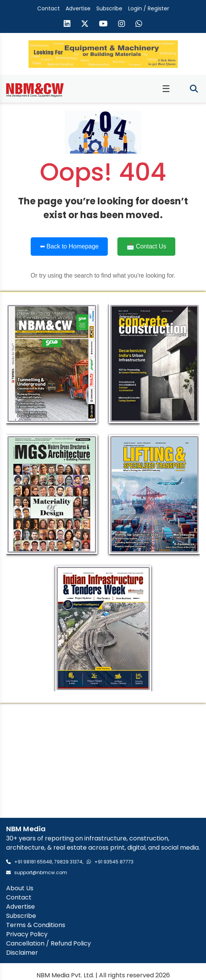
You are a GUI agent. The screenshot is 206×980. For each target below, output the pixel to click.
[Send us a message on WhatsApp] (139, 25)
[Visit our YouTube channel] (103, 25)
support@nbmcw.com (41, 872)
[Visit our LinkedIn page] (67, 25)
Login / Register (149, 8)
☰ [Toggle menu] (166, 89)
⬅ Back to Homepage (69, 246)
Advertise (78, 8)
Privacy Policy (27, 934)
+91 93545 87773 (114, 862)
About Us (20, 888)
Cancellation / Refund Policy (49, 943)
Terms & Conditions (36, 925)
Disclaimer (22, 953)
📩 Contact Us (147, 246)
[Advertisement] (103, 760)
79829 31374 (68, 862)
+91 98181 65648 (33, 862)
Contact (49, 8)
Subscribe (109, 8)
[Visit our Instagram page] (122, 25)
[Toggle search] (194, 89)
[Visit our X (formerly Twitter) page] (85, 25)
